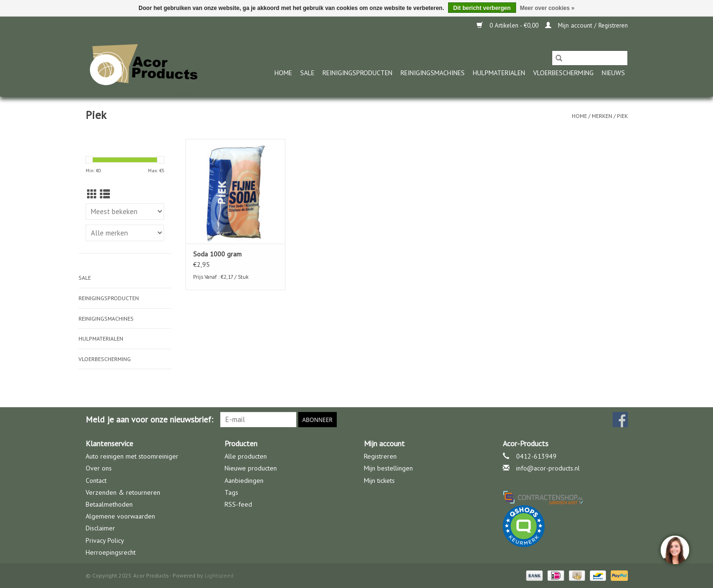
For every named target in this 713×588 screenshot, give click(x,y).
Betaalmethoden (109, 504)
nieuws (613, 73)
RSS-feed (238, 504)
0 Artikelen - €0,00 (508, 25)
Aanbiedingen (244, 480)
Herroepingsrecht (111, 552)
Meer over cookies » (547, 8)
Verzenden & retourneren (123, 492)
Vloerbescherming (563, 73)
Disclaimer (100, 528)
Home (283, 73)
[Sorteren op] (125, 211)
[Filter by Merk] (125, 233)
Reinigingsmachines (433, 73)
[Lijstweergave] (105, 194)
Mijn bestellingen (388, 468)
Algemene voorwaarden (120, 516)
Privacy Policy (105, 540)
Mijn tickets (379, 480)
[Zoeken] (590, 58)
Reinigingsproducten (357, 73)
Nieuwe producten (251, 468)
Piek (622, 116)
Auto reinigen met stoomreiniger (132, 456)
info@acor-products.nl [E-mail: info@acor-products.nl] (548, 468)
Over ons (99, 468)
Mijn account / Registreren (586, 25)
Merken (602, 116)
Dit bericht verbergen (482, 8)
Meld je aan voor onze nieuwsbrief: (149, 419)
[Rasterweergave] (92, 194)
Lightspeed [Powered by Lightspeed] (219, 575)
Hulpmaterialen (499, 73)
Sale (307, 73)
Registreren (380, 456)
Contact (96, 480)
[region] (674, 549)
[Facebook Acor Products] (620, 420)
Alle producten (246, 456)
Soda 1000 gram (217, 254)
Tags (231, 492)
